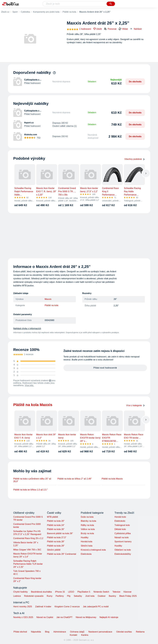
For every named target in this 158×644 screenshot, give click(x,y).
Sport (15, 12)
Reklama (140, 632)
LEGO (71, 592)
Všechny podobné (134, 159)
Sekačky (78, 596)
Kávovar (128, 592)
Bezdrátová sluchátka (41, 592)
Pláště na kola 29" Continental (62, 554)
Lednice (17, 596)
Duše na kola (87, 517)
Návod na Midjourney (86, 617)
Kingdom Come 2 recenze (67, 607)
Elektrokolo (120, 521)
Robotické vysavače (34, 596)
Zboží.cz (5, 12)
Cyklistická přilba (123, 533)
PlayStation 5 (84, 592)
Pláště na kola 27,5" (57, 537)
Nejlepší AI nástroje (109, 617)
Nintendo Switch (101, 592)
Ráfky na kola (87, 525)
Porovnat (110, 29)
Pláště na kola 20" (56, 521)
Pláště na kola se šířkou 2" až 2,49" (75, 479)
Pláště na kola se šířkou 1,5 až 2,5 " (31, 490)
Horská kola (86, 542)
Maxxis (48, 299)
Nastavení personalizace (100, 632)
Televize (116, 592)
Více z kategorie (136, 405)
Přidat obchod (20, 632)
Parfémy (60, 596)
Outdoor (102, 596)
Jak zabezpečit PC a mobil (96, 607)
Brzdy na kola (87, 533)
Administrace (60, 632)
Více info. (29, 385)
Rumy (50, 596)
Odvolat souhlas (124, 632)
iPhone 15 (60, 592)
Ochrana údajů (77, 632)
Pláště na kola (69, 12)
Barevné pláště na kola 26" (60, 533)
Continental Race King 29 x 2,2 (28, 538)
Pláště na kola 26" (56, 529)
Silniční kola (86, 546)
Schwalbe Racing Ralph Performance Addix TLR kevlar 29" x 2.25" (28, 564)
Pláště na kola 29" (56, 546)
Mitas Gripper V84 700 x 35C (27, 550)
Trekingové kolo (122, 525)
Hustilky (85, 537)
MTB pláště (53, 517)
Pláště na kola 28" (56, 542)
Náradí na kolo (122, 537)
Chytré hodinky (21, 592)
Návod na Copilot (45, 617)
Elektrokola (86, 554)
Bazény (112, 596)
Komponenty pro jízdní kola (46, 12)
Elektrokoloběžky (123, 554)
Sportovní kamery (123, 542)
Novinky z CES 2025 (23, 617)
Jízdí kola (90, 596)
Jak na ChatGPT (64, 617)
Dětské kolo (120, 529)
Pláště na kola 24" (56, 525)
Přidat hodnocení (32, 83)
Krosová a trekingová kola (93, 550)
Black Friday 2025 (128, 596)
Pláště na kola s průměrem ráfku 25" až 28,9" (32, 480)
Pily (69, 596)
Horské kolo (120, 517)
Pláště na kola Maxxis (112, 479)
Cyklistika (25, 12)
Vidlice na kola (88, 529)
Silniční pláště (54, 550)
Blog (47, 632)
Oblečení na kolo (123, 550)
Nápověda (36, 632)
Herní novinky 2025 (23, 607)
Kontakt (73, 635)
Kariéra (85, 635)
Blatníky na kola (88, 521)
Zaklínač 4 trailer (43, 607)
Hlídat (123, 29)
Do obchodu (135, 82)
